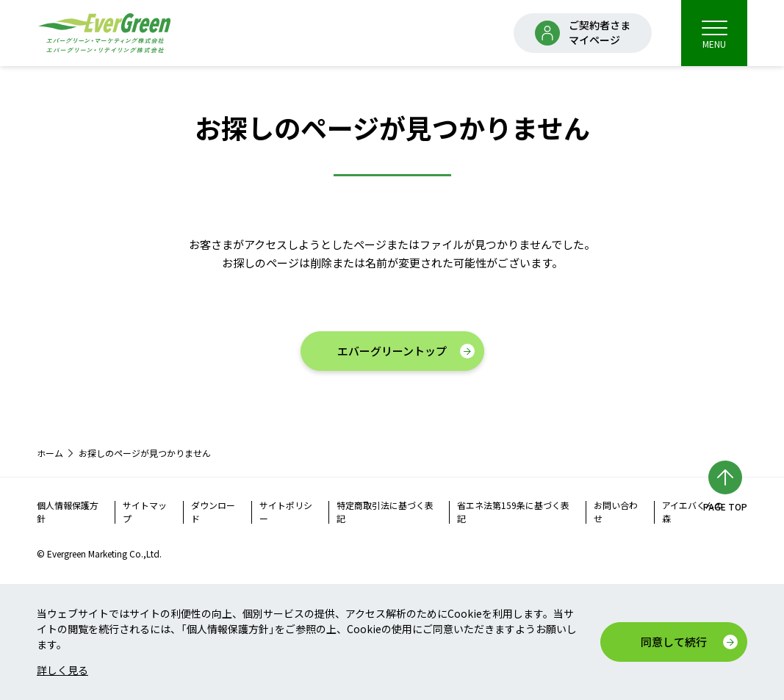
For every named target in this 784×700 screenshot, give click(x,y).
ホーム (50, 453)
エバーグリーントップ (392, 351)
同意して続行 (674, 642)
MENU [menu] (715, 34)
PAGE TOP (725, 506)
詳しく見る (62, 670)
